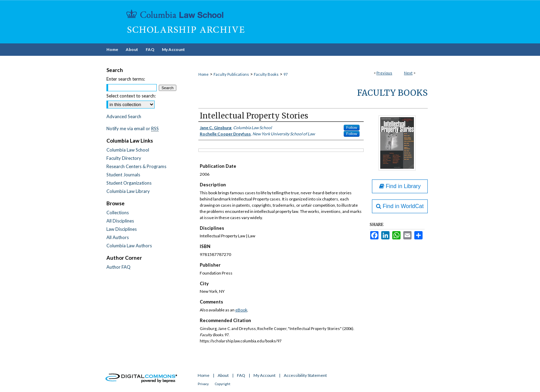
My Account (264, 375)
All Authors (118, 237)
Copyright (223, 384)
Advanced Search (124, 116)
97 (285, 74)
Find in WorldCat (400, 206)
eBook (241, 310)
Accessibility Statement (305, 375)
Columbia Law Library (128, 191)
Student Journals (123, 175)
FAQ (241, 375)
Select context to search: (131, 96)
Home (204, 74)
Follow (352, 127)
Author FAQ (118, 267)
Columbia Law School (128, 150)
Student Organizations (129, 183)
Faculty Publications (231, 74)
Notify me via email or (133, 128)
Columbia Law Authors (129, 246)
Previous (384, 73)
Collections (118, 213)
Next (408, 73)
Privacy (203, 384)
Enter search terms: (126, 79)
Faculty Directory (124, 158)
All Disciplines (120, 221)
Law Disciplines (122, 229)
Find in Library (400, 186)
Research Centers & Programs (136, 166)
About (223, 375)
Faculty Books (266, 74)
